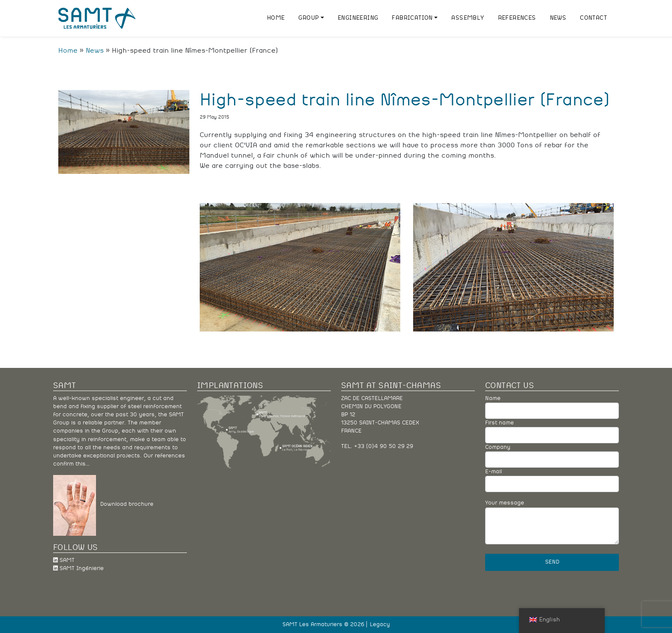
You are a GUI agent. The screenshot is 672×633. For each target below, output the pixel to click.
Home (68, 51)
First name (552, 432)
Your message (552, 522)
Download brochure (125, 505)
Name (552, 407)
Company (552, 456)
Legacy (380, 625)
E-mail (552, 481)
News (95, 51)
